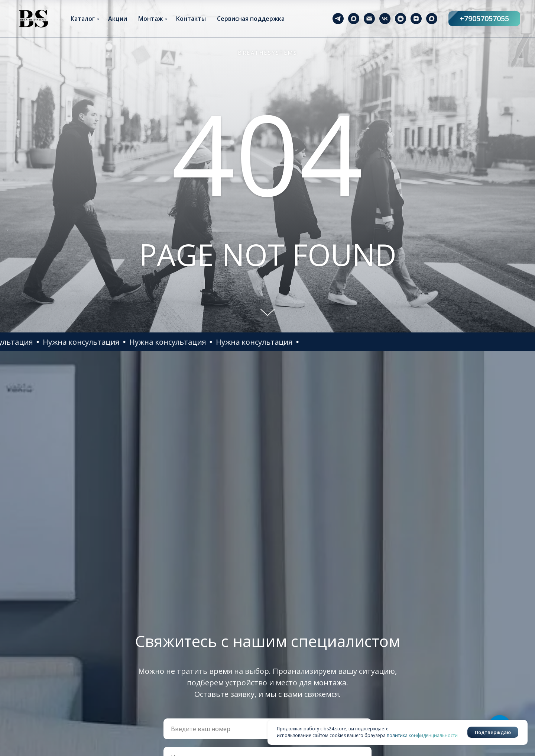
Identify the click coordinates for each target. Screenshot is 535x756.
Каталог (83, 19)
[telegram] (338, 19)
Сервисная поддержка (251, 19)
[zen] (416, 19)
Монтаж (150, 19)
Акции (118, 19)
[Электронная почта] (369, 19)
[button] (114, 342)
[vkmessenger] (401, 19)
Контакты (191, 19)
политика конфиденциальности (422, 735)
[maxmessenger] (354, 19)
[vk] (385, 19)
